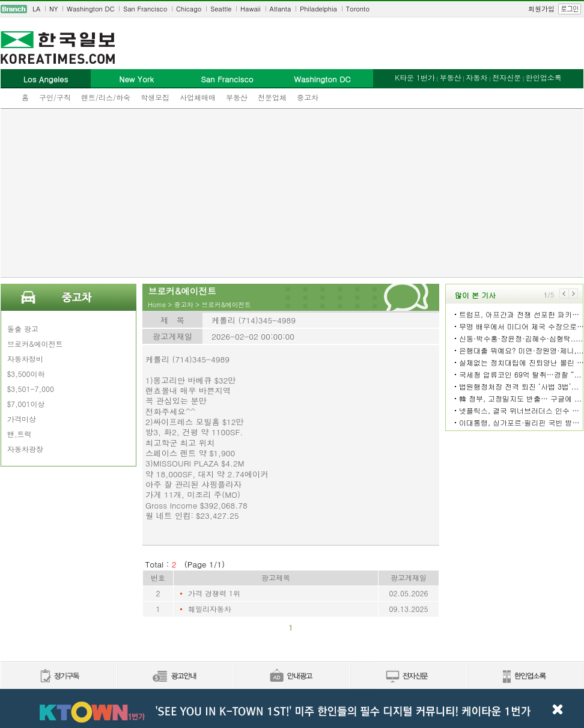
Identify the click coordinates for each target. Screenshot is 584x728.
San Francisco (145, 9)
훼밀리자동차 (210, 609)
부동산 (237, 97)
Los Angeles (46, 79)
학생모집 (155, 97)
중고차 (308, 97)
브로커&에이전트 (35, 344)
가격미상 (22, 419)
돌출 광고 (23, 329)
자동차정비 (25, 359)
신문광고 (175, 677)
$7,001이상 (26, 404)
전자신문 (506, 77)
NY (53, 9)
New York (136, 79)
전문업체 (272, 97)
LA (36, 9)
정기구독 (59, 677)
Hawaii (251, 9)
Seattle (221, 9)
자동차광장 (25, 449)
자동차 (476, 77)
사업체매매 (198, 97)
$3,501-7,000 (31, 389)
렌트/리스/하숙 (106, 97)
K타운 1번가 (415, 77)
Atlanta (281, 9)
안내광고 (291, 677)
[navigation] (292, 9)
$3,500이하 (26, 374)
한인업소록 (544, 77)
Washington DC (90, 9)
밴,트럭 (20, 434)
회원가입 (541, 9)
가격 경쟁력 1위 (214, 593)
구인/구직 (55, 97)
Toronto (358, 9)
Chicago (189, 9)
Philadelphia (318, 9)
